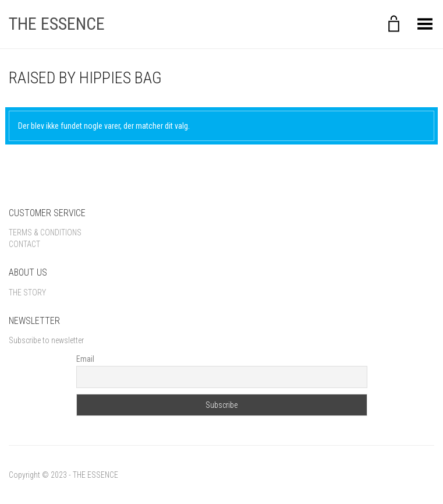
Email (85, 359)
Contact (24, 244)
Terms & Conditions (45, 232)
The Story (27, 292)
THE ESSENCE (57, 24)
